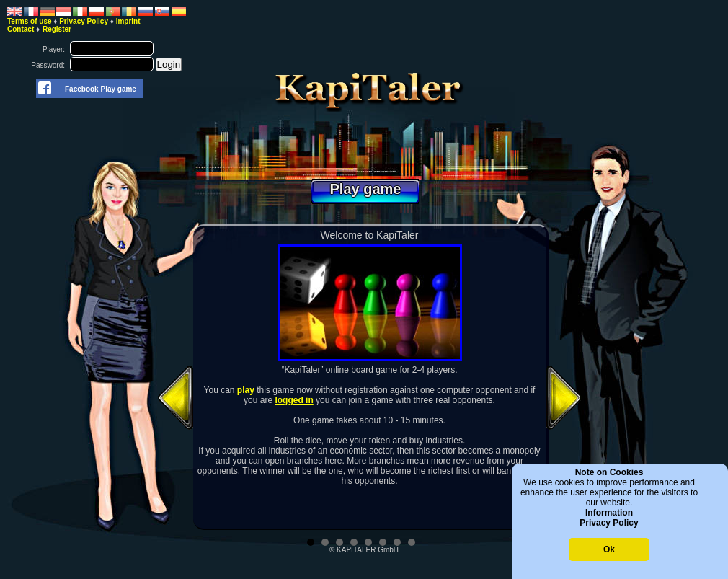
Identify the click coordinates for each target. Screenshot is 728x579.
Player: (54, 49)
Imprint (128, 21)
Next (564, 398)
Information (609, 513)
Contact (21, 29)
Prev (175, 398)
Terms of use (30, 21)
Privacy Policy (609, 523)
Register (57, 29)
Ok (609, 549)
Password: (48, 65)
